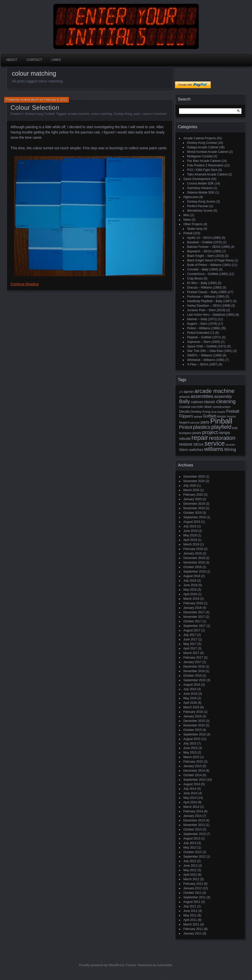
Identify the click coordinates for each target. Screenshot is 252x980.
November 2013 (194, 825)
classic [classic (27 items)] (210, 402)
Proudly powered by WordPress (102, 965)
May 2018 (190, 590)
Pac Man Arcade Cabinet (204, 161)
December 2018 (194, 558)
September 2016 (195, 680)
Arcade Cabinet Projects (200, 138)
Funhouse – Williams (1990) (206, 297)
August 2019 (192, 522)
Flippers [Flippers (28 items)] (186, 416)
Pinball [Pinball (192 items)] (221, 421)
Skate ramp (195, 229)
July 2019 (190, 526)
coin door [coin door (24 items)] (204, 407)
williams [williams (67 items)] (214, 449)
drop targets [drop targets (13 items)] (218, 412)
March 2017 (191, 653)
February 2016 (193, 712)
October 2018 (193, 567)
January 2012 (193, 888)
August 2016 (192, 685)
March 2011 (191, 924)
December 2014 (194, 771)
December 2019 (194, 504)
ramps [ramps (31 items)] (224, 433)
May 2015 (190, 753)
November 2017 (194, 617)
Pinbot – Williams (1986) (203, 328)
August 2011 (192, 902)
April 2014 (190, 802)
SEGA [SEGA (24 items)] (198, 444)
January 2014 (193, 816)
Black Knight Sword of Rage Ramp (210, 260)
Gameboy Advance (200, 188)
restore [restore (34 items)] (186, 444)
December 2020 (194, 477)
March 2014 (191, 807)
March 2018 (191, 599)
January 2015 (193, 766)
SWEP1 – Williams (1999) (204, 355)
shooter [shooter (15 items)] (230, 445)
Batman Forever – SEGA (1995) (208, 247)
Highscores (191, 197)
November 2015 (194, 725)
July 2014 (190, 789)
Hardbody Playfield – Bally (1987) (209, 301)
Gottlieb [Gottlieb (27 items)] (210, 416)
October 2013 (193, 829)
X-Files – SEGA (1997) (202, 364)
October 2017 (193, 621)
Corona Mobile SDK (200, 183)
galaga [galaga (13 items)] (198, 416)
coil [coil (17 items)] (194, 407)
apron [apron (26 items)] (189, 391)
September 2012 (195, 857)
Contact (34, 60)
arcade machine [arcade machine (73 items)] (215, 391)
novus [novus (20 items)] (231, 416)
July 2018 (190, 581)
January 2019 (193, 553)
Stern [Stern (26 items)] (184, 450)
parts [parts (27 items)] (205, 422)
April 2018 (190, 594)
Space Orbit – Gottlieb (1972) (207, 346)
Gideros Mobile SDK (201, 193)
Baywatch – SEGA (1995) (204, 251)
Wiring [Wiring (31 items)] (230, 450)
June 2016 (190, 694)
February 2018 (193, 603)
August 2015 (192, 739)
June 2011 (190, 911)
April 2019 (190, 540)
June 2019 (190, 531)
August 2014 (192, 784)
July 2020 (190, 486)
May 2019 (190, 535)
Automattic (165, 965)
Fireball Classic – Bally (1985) (207, 292)
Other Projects (193, 224)
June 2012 (190, 866)
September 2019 (195, 517)
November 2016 (194, 671)
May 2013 (190, 848)
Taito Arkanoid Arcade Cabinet (207, 174)
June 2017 (190, 639)
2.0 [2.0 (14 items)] (181, 392)
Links (56, 60)
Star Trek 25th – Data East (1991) (210, 351)
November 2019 (194, 508)
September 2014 (195, 780)
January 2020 (193, 499)
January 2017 (193, 662)
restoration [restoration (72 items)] (222, 438)
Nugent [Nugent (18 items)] (184, 422)
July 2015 (190, 743)
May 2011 (190, 915)
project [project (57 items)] (210, 432)
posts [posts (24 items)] (197, 433)
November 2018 (194, 563)
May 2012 (190, 870)
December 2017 (194, 612)
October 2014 (193, 775)
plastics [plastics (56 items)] (202, 427)
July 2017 (190, 635)
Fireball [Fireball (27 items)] (233, 411)
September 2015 (195, 734)
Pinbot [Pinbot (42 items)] (186, 427)
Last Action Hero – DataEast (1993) (211, 315)
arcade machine (78, 114)
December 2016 (194, 667)
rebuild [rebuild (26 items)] (185, 438)
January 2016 (193, 716)
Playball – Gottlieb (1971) (204, 337)
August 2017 (192, 630)
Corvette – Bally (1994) (203, 269)
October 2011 (193, 893)
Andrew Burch (30, 100)
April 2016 (190, 703)
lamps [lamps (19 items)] (222, 416)
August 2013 (192, 838)
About (12, 60)
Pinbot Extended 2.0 (201, 333)
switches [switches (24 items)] (196, 450)
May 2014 (190, 798)
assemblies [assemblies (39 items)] (202, 396)
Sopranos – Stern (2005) (204, 342)
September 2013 (195, 834)
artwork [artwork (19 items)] (184, 397)
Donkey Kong (123, 114)
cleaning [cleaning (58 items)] (226, 401)
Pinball (188, 233)
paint (137, 114)
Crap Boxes (195, 278)
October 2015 (193, 730)
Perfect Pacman (198, 206)
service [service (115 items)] (215, 443)
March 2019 (191, 544)
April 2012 (190, 875)
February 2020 (193, 495)
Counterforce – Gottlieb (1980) (207, 274)
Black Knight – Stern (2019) (206, 256)
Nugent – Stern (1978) (202, 324)
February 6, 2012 (56, 100)
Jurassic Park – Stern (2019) (206, 310)
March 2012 (191, 879)
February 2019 (193, 549)
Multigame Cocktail (200, 156)
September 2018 (195, 572)
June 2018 (190, 585)
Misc (186, 215)
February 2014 (193, 811)
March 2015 (191, 757)
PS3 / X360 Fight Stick (202, 170)
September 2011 (195, 897)
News (187, 220)
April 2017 (190, 648)
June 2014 (190, 793)
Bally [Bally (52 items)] (184, 401)
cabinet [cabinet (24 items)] (197, 402)
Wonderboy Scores (200, 211)
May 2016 (190, 698)
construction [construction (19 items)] (222, 407)
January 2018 (193, 608)
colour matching (101, 114)
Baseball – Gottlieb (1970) (205, 242)
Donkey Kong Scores (201, 202)
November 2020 (194, 481)
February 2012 (193, 884)
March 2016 (191, 707)
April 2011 (190, 920)
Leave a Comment (154, 114)
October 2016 (193, 676)
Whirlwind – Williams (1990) (206, 360)
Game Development (197, 179)
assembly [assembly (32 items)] (223, 396)
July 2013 (190, 843)
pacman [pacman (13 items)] (195, 423)
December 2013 (194, 820)
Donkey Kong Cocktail (40, 114)
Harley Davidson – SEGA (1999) (209, 306)
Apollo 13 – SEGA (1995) (204, 238)
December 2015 (194, 721)
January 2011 (193, 934)
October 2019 (193, 513)
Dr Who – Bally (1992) (202, 283)
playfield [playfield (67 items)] (221, 427)
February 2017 (193, 658)
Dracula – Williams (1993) (204, 288)
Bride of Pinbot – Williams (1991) (209, 265)
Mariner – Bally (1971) (202, 319)
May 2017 (190, 644)
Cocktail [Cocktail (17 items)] (185, 407)
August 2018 (192, 576)
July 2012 (190, 861)
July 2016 (190, 689)
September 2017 (195, 626)
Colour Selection (35, 108)
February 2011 (193, 929)
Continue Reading (25, 284)
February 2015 (193, 762)
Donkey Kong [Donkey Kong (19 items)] (200, 412)
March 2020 (191, 490)
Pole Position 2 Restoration (205, 165)
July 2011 (190, 906)
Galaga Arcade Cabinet (203, 147)
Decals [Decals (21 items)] (184, 412)
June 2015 (190, 748)
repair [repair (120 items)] (200, 438)
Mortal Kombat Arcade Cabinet (208, 152)
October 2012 (193, 852)
